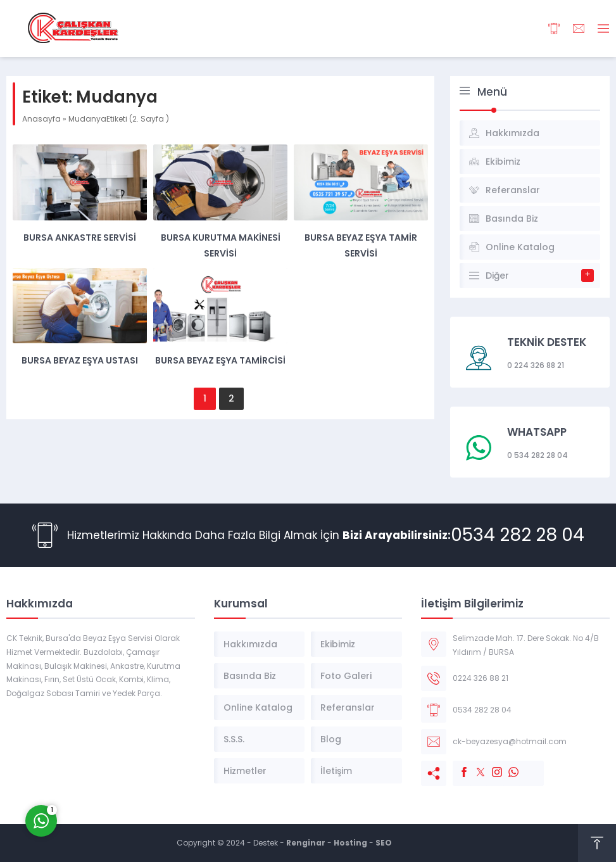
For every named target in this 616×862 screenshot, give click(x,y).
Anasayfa (41, 119)
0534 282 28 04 (518, 535)
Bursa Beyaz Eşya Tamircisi (220, 360)
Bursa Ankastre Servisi (80, 238)
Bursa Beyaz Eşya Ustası (80, 360)
